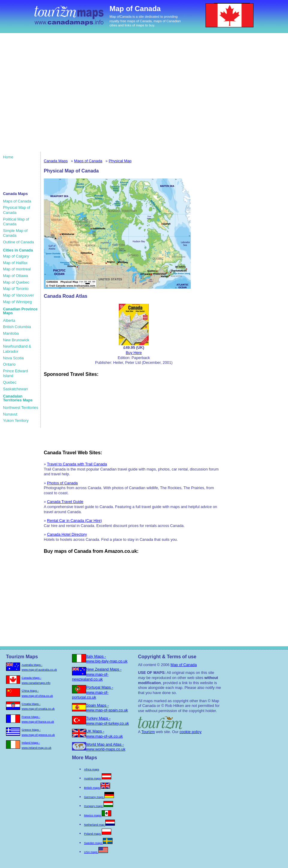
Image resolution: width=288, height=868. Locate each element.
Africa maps (92, 769)
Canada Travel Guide (65, 502)
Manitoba (11, 333)
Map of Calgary (16, 256)
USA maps (96, 852)
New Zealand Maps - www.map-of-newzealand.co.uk (97, 674)
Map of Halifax (15, 263)
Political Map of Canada (16, 222)
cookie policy (190, 732)
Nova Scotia (13, 358)
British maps (97, 788)
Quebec (10, 382)
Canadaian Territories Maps (18, 398)
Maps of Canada (17, 201)
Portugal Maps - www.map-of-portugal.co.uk (93, 692)
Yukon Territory (16, 420)
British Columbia (17, 327)
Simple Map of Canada (15, 233)
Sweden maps (98, 843)
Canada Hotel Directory (67, 534)
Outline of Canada (18, 242)
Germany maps (99, 797)
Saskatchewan (15, 389)
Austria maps (98, 778)
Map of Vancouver (18, 295)
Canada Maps (56, 161)
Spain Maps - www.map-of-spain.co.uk (107, 708)
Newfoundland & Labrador (17, 349)
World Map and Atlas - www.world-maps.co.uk (106, 747)
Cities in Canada (18, 250)
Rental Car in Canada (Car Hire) (75, 521)
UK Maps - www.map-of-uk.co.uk (104, 734)
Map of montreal (17, 269)
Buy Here (134, 353)
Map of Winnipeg (17, 302)
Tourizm (148, 732)
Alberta (9, 320)
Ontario (9, 364)
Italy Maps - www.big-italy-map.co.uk (107, 659)
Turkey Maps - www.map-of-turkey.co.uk (108, 721)
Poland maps (98, 834)
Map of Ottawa (15, 276)
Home (8, 157)
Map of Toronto (16, 289)
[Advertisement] (56, 95)
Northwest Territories (21, 408)
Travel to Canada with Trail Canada (77, 464)
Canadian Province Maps (20, 311)
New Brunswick (16, 340)
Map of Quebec (16, 282)
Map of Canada (184, 665)
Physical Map (120, 161)
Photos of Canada (62, 483)
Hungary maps (99, 806)
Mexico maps (98, 815)
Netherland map (99, 825)
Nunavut (10, 414)
